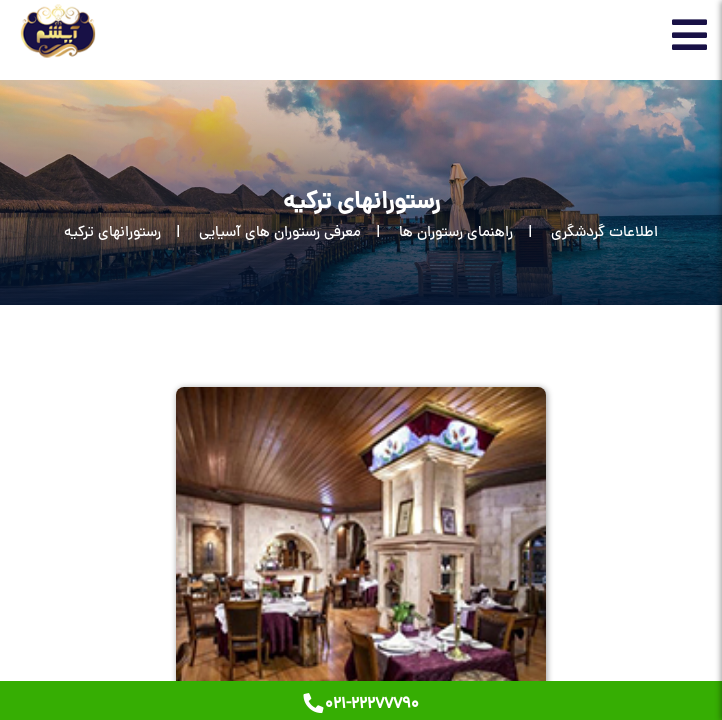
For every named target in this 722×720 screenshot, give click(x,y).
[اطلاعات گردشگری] (585, 233)
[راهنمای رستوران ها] (437, 233)
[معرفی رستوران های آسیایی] (261, 233)
